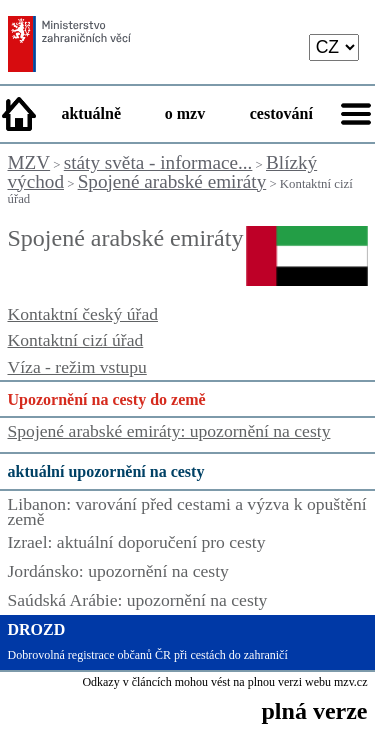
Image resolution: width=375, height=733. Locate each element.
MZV (29, 162)
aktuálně (91, 113)
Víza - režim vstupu (77, 367)
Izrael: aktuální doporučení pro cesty (137, 542)
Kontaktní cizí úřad (76, 340)
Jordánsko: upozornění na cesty (118, 571)
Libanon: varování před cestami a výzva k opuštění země (187, 511)
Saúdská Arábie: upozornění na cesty (138, 600)
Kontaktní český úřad (83, 314)
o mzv (185, 113)
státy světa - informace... (158, 162)
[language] (334, 47)
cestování (281, 113)
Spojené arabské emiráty (172, 181)
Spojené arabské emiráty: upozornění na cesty (169, 431)
